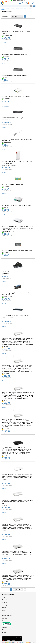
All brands (5, 618)
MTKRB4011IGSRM (7, 296)
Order (4, 597)
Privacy (4, 630)
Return (4, 608)
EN (34, 6)
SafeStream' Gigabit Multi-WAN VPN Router (15, 76)
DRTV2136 (5, 505)
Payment (5, 600)
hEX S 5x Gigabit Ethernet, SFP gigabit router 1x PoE (17, 251)
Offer (4, 610)
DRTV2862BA (5, 556)
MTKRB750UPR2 (6, 186)
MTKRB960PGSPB (7, 143)
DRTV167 (4, 481)
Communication (10, 8)
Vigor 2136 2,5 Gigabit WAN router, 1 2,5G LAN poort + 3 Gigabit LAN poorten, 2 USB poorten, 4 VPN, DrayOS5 (18, 502)
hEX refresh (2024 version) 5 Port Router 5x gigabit (17, 205)
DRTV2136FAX (6, 373)
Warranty (5, 605)
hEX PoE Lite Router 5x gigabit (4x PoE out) (15, 184)
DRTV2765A (5, 532)
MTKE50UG (5, 207)
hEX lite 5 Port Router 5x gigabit (11, 272)
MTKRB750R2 (5, 274)
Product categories (7, 616)
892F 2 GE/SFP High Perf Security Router (14, 118)
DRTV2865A (5, 582)
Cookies (4, 632)
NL (31, 6)
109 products (5, 16)
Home (3, 8)
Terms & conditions (7, 635)
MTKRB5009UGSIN (7, 35)
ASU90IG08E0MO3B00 (8, 231)
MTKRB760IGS (6, 253)
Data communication (21, 8)
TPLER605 (5, 78)
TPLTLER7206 (6, 56)
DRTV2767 (5, 400)
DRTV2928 (5, 456)
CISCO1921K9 (6, 319)
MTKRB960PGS (6, 99)
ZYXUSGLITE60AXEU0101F (9, 165)
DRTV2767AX (5, 429)
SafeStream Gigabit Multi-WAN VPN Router (14, 54)
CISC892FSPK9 (6, 120)
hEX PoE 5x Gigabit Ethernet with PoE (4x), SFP (16, 97)
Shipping (5, 602)
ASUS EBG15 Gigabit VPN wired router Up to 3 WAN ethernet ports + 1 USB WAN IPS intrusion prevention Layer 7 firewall (17, 228)
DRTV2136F (5, 346)
